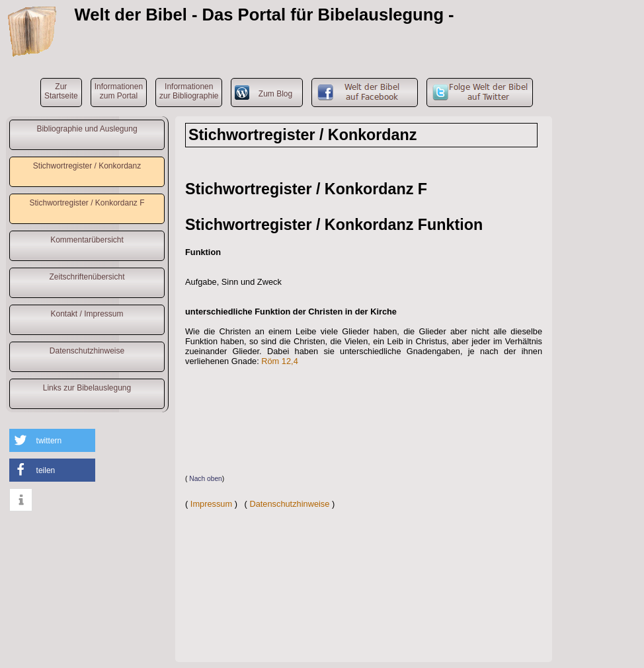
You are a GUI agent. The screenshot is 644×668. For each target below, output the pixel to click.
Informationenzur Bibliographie (189, 91)
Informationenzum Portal (119, 91)
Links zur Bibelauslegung (87, 388)
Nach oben (206, 479)
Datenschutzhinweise (87, 351)
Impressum (211, 504)
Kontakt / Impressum (87, 314)
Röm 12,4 (279, 361)
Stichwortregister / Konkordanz (87, 166)
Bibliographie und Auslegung (87, 129)
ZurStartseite (61, 91)
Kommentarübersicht (87, 240)
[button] (52, 440)
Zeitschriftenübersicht (87, 277)
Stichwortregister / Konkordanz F (87, 203)
